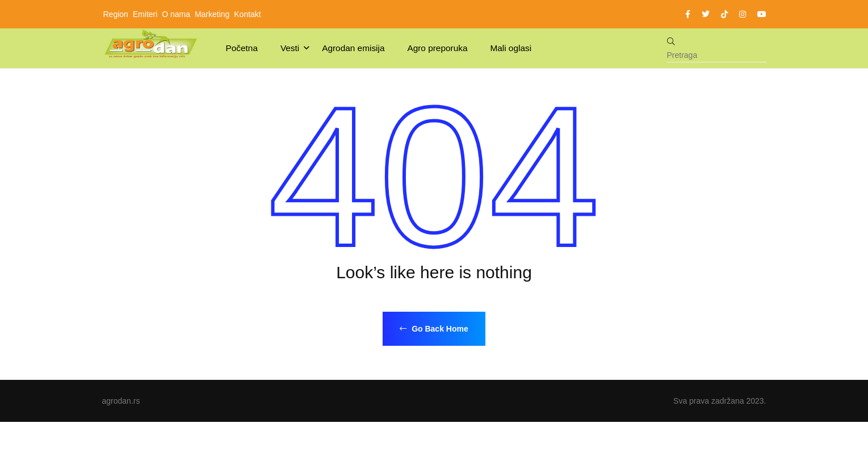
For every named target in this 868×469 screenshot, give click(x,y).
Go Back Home (434, 329)
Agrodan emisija (353, 48)
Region (116, 14)
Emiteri (145, 14)
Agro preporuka (437, 48)
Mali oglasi (511, 48)
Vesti (290, 48)
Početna (242, 48)
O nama (176, 14)
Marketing (212, 14)
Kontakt (247, 14)
